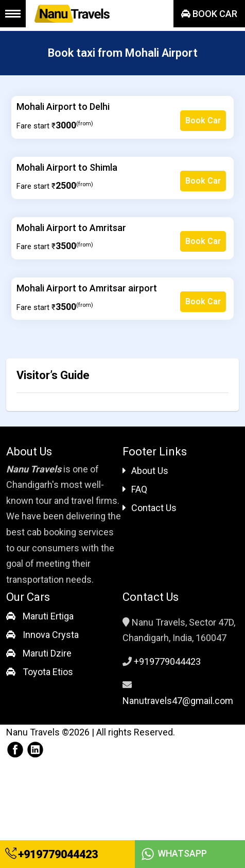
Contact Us (150, 508)
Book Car (209, 14)
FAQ (135, 489)
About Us (145, 471)
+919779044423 (51, 854)
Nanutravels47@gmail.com (178, 701)
